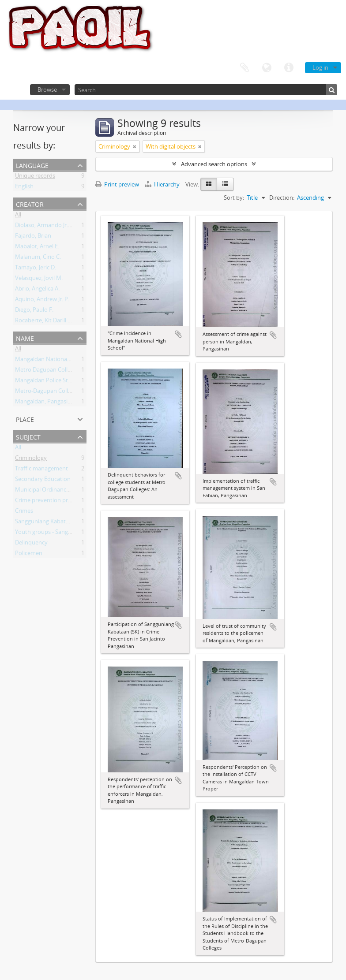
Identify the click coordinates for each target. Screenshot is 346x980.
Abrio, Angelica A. (37, 290)
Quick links (289, 68)
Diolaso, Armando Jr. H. (45, 227)
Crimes (24, 512)
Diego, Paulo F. (34, 311)
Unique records (35, 177)
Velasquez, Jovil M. (39, 279)
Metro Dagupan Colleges (47, 371)
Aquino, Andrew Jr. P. (42, 301)
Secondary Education (43, 481)
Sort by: (234, 197)
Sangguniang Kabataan (45, 523)
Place (25, 419)
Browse (47, 89)
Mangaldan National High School (58, 361)
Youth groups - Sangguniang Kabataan (65, 533)
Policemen (29, 555)
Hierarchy (163, 184)
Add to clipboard (178, 334)
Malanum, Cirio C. (38, 258)
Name (25, 337)
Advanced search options (214, 164)
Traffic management (41, 470)
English (24, 188)
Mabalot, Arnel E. (37, 248)
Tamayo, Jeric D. (36, 269)
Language (267, 68)
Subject (28, 436)
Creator (30, 203)
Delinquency (31, 544)
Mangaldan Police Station (48, 382)
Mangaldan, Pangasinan (46, 403)
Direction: (282, 197)
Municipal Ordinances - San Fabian (60, 491)
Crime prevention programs (51, 502)
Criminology (31, 459)
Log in (320, 67)
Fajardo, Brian (33, 237)
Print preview (117, 184)
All (18, 216)
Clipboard (244, 68)
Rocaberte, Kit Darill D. (44, 322)
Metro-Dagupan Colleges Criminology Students (77, 392)
